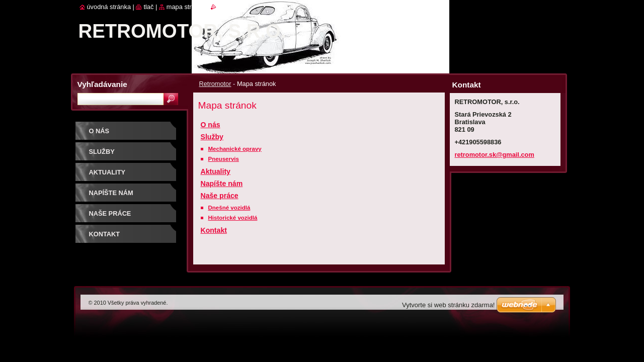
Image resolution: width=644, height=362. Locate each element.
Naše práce (220, 196)
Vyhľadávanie (102, 84)
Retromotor (215, 84)
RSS (223, 7)
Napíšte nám (222, 184)
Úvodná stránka (109, 7)
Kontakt (214, 230)
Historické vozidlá (233, 218)
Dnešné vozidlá (229, 208)
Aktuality (216, 171)
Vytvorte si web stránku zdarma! (448, 305)
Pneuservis (224, 159)
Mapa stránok (186, 7)
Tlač (148, 7)
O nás (211, 125)
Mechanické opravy (235, 149)
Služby (212, 137)
